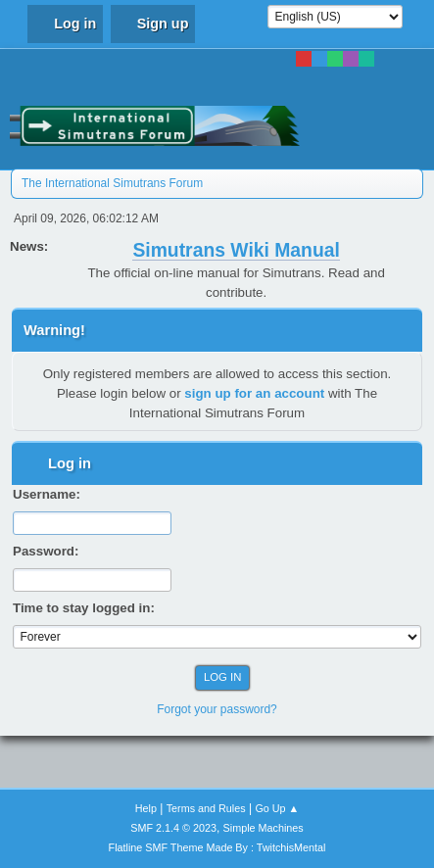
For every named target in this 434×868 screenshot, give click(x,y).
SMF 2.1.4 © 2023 (173, 828)
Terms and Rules (206, 808)
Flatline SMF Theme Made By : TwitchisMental (217, 847)
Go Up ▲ (277, 808)
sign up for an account (254, 393)
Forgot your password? (217, 709)
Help (146, 808)
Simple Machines (264, 828)
